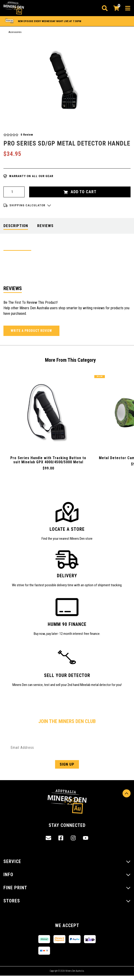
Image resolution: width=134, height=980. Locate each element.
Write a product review (31, 331)
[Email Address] (67, 747)
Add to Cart (80, 192)
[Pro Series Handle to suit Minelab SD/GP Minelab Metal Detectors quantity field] (14, 192)
